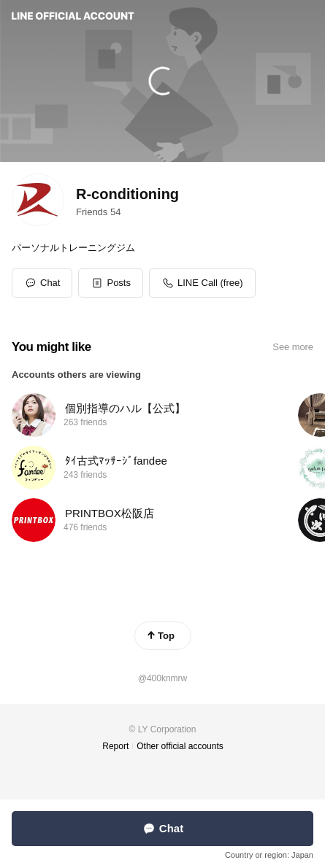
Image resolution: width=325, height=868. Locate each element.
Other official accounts (180, 746)
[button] (111, 283)
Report (115, 746)
